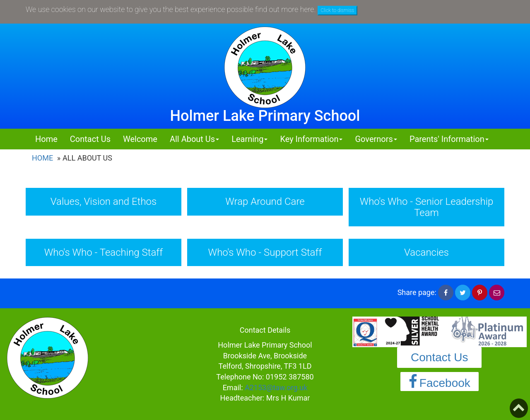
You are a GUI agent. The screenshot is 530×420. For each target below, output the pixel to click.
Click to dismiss (338, 10)
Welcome (140, 139)
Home (46, 139)
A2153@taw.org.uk (276, 388)
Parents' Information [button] (449, 139)
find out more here (284, 9)
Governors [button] (376, 139)
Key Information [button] (311, 139)
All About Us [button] (194, 139)
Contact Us (90, 139)
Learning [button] (249, 139)
